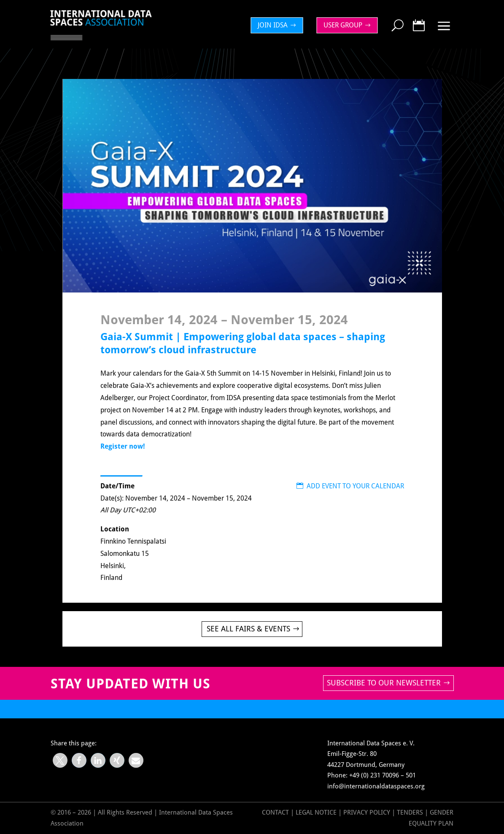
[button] (60, 760)
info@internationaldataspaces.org (376, 786)
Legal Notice (316, 812)
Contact (275, 812)
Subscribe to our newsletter (384, 683)
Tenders (410, 812)
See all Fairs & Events (248, 629)
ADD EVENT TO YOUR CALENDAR (350, 486)
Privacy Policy (368, 812)
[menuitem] (279, 25)
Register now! (123, 446)
